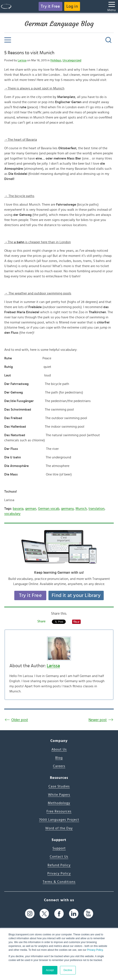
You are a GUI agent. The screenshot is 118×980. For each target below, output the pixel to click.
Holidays (56, 60)
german (31, 509)
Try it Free (50, 6)
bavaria (18, 509)
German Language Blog (59, 24)
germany (67, 509)
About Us (59, 749)
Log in (72, 6)
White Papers (59, 795)
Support (59, 848)
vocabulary (12, 514)
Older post (20, 720)
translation (97, 509)
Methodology (59, 803)
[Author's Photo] (59, 649)
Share (41, 621)
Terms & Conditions (59, 882)
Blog (59, 758)
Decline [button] (68, 970)
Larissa (22, 60)
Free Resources (59, 811)
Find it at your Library (76, 595)
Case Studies (59, 786)
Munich (81, 509)
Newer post (98, 720)
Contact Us (59, 857)
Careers (59, 766)
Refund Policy (59, 865)
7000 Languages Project (59, 820)
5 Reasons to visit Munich (29, 53)
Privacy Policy (95, 950)
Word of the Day (59, 828)
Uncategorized (72, 60)
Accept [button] (50, 970)
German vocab (49, 509)
